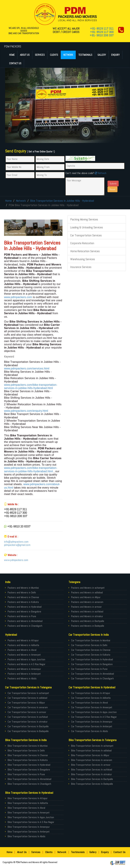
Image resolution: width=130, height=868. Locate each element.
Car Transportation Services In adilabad (27, 698)
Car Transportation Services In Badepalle (28, 731)
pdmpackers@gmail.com (17, 545)
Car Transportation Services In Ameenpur (92, 722)
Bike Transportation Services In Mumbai (28, 746)
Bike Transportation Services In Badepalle (92, 784)
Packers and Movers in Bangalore (24, 611)
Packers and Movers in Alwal (22, 650)
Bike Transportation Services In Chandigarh (29, 784)
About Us (25, 55)
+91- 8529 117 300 (102, 32)
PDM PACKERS (13, 46)
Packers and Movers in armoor (86, 607)
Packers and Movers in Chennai (23, 597)
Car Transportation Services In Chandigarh (92, 678)
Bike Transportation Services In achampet (92, 746)
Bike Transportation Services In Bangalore (29, 770)
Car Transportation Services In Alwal (89, 703)
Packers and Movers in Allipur (86, 597)
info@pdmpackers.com (16, 542)
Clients (54, 55)
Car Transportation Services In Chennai (91, 650)
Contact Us (15, 63)
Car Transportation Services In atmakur (28, 722)
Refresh (100, 173)
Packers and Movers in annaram (87, 602)
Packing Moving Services (84, 219)
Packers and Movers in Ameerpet (24, 655)
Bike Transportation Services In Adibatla (28, 803)
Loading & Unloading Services (87, 227)
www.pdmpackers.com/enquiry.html (26, 411)
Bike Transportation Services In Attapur (28, 798)
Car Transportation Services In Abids (90, 731)
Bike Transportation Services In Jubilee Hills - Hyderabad (62, 201)
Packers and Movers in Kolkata (23, 602)
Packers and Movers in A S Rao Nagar (26, 664)
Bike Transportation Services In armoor (91, 765)
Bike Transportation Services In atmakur (91, 774)
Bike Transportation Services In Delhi (26, 750)
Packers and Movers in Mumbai (23, 588)
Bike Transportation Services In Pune (26, 774)
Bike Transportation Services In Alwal (26, 808)
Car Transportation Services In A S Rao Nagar (94, 717)
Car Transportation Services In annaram (28, 707)
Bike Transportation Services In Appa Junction (31, 817)
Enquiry (115, 55)
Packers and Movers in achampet (88, 588)
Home (12, 55)
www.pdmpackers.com (18, 297)
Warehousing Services (83, 259)
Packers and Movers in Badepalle (88, 626)
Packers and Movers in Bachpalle (88, 621)
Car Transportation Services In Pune (89, 669)
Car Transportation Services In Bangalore (92, 664)
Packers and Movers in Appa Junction (26, 659)
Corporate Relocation (82, 243)
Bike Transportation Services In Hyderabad (29, 765)
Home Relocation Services (85, 251)
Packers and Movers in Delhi (22, 592)
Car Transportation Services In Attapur (91, 693)
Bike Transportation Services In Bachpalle (92, 779)
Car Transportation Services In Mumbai (91, 640)
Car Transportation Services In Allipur (26, 703)
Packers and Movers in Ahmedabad (25, 621)
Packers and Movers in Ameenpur (24, 669)
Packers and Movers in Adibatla (23, 645)
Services (40, 55)
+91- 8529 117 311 (102, 28)
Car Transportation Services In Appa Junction (94, 712)
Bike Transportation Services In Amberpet (29, 832)
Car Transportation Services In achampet (28, 693)
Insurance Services (81, 267)
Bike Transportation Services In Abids (26, 836)
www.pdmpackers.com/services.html (27, 368)
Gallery (102, 55)
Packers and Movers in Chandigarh (25, 626)
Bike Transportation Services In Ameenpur (29, 827)
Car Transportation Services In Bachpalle (28, 726)
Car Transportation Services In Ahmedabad (93, 674)
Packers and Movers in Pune (22, 616)
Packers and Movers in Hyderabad (25, 607)
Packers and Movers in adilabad (87, 592)
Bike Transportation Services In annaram (92, 760)
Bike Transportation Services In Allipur (90, 755)
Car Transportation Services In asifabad (28, 717)
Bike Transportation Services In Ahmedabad (29, 779)
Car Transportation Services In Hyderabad (92, 659)
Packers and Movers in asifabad (87, 611)
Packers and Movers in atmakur (87, 616)
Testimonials (85, 55)
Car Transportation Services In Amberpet (92, 726)
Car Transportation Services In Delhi (89, 645)
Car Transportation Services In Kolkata (91, 655)
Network (68, 55)
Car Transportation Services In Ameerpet (92, 707)
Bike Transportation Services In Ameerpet (29, 813)
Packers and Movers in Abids (22, 678)
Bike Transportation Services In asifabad (92, 770)
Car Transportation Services (86, 235)
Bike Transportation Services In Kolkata (28, 760)
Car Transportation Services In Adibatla (91, 698)
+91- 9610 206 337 (102, 35)
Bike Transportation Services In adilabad (91, 750)
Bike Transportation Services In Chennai (28, 755)
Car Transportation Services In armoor (27, 712)
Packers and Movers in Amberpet (24, 674)
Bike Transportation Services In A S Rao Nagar (31, 822)
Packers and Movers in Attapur (23, 640)
